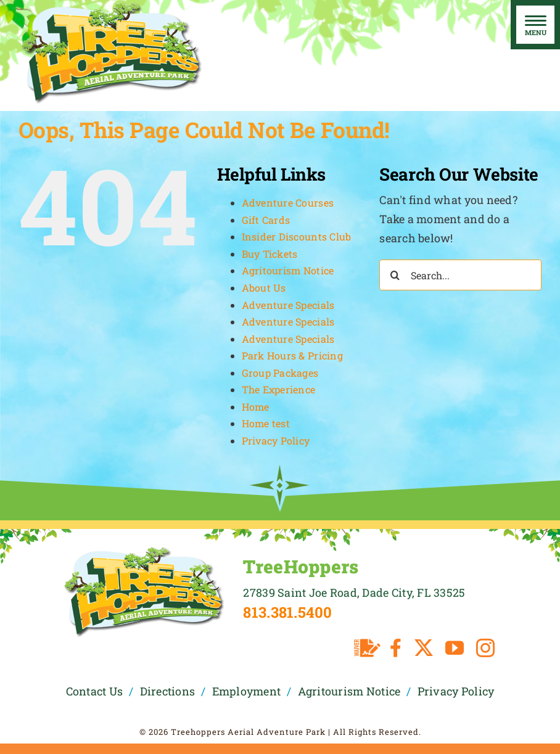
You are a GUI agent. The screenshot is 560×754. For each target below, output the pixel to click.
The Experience (279, 389)
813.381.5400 (287, 612)
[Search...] (460, 275)
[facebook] (396, 648)
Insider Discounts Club (297, 236)
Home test (266, 423)
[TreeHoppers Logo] (144, 551)
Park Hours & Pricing (292, 355)
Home (256, 407)
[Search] (395, 275)
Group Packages (280, 373)
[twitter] (424, 648)
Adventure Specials (288, 305)
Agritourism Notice (288, 270)
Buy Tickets (270, 254)
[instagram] (485, 648)
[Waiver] (367, 648)
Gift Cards (266, 220)
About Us (264, 288)
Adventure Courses (288, 203)
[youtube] (455, 648)
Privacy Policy (276, 441)
